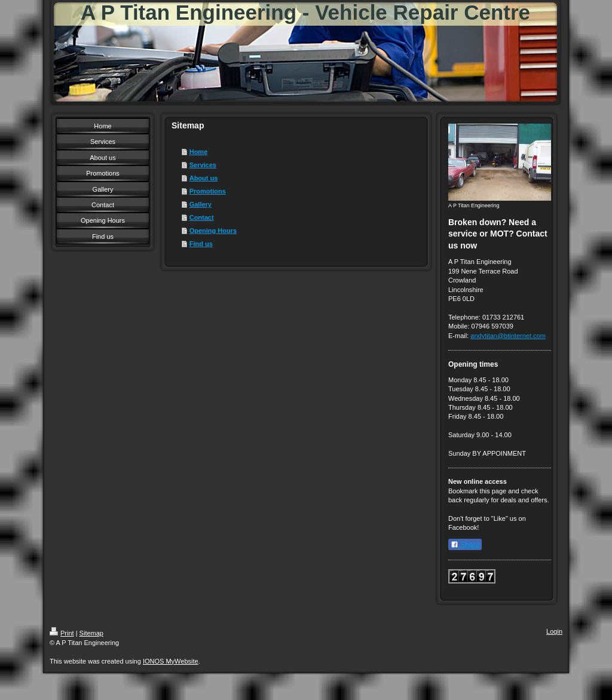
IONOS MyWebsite (171, 661)
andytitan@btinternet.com (508, 336)
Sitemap (91, 633)
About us (204, 178)
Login (554, 631)
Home (199, 152)
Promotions (208, 191)
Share (465, 545)
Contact (202, 217)
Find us (201, 244)
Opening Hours (213, 231)
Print (62, 633)
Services (203, 165)
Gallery (201, 204)
